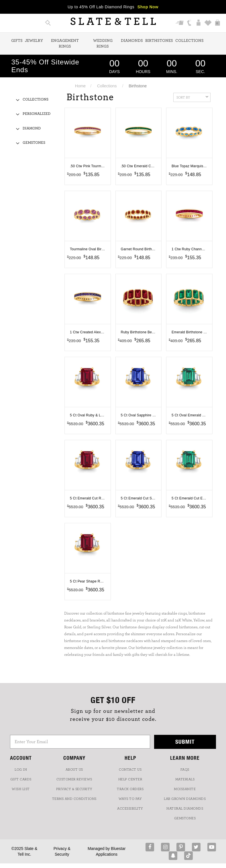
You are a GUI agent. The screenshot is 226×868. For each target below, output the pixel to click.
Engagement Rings (65, 44)
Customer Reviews (74, 779)
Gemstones (34, 143)
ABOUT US (74, 769)
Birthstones (159, 41)
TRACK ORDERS (130, 789)
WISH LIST (21, 789)
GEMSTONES (185, 818)
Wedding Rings (103, 44)
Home (80, 86)
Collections (189, 41)
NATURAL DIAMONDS (185, 808)
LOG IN (21, 769)
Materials (185, 779)
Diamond (32, 128)
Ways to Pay (130, 799)
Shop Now (148, 7)
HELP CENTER (130, 779)
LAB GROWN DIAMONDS (185, 799)
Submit (185, 742)
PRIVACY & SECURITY (74, 789)
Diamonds (132, 41)
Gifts (17, 41)
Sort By (192, 97)
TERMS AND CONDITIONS (74, 799)
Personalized (37, 114)
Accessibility (130, 808)
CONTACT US (130, 769)
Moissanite (185, 789)
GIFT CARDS (21, 779)
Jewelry (34, 41)
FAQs (185, 769)
